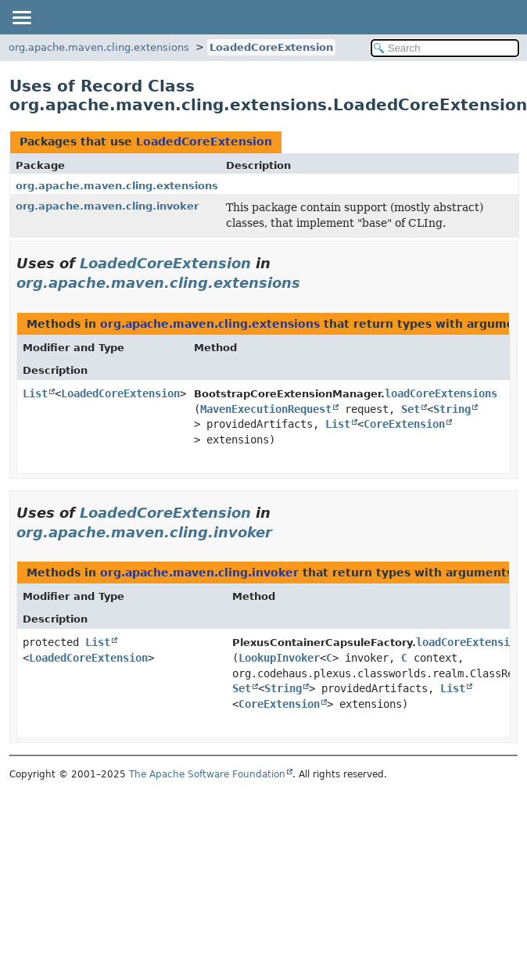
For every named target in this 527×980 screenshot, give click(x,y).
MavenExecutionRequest (266, 409)
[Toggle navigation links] (21, 17)
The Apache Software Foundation (207, 774)
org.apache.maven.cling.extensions (99, 47)
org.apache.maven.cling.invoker (107, 206)
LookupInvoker (279, 658)
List (35, 393)
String (452, 409)
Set (410, 409)
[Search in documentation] (445, 48)
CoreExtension (404, 424)
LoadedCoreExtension (271, 47)
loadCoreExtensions (441, 393)
